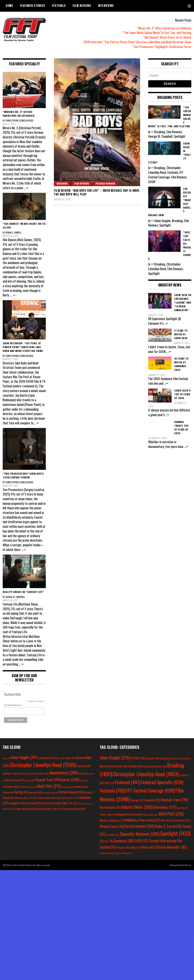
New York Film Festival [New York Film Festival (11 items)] (175, 820)
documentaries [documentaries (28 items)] (40, 773)
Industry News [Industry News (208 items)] (137, 807)
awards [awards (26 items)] (60, 758)
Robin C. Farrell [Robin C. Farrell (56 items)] (169, 826)
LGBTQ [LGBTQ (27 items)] (23, 787)
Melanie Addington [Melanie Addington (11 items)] (112, 820)
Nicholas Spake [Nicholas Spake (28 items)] (112, 826)
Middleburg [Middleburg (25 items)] (67, 787)
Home (9, 6)
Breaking (62, 183)
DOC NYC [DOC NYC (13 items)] (107, 783)
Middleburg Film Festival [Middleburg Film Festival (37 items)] (142, 820)
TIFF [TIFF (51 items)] (73, 803)
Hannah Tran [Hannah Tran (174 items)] (48, 780)
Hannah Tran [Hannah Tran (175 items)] (174, 800)
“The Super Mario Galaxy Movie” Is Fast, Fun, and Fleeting (157, 32)
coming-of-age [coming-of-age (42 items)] (12, 773)
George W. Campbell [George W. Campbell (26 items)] (145, 800)
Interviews (106, 6)
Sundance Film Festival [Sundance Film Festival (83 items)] (25, 803)
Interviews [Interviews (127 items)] (165, 807)
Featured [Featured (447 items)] (128, 782)
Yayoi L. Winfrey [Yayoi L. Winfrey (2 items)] (123, 853)
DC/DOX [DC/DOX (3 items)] (184, 775)
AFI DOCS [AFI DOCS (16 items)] (137, 758)
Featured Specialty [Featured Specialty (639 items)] (162, 782)
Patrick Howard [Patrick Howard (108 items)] (139, 826)
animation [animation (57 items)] (46, 758)
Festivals (59, 6)
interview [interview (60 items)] (10, 786)
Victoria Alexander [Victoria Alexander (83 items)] (171, 847)
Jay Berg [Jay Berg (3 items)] (182, 808)
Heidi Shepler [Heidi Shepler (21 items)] (110, 807)
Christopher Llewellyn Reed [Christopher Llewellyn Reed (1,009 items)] (43, 765)
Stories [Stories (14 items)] (106, 841)
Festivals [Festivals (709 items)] (113, 790)
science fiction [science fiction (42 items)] (47, 798)
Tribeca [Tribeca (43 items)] (147, 847)
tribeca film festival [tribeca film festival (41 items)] (74, 809)
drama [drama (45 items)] (84, 773)
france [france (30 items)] (30, 780)
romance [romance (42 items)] (21, 798)
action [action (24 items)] (6, 758)
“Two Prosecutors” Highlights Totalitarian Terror (162, 46)
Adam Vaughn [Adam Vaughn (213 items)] (114, 757)
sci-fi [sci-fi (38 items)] (33, 798)
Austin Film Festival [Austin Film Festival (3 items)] (181, 758)
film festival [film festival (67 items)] (15, 780)
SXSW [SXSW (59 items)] (47, 803)
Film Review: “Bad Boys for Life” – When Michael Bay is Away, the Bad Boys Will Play (97, 192)
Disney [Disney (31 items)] (26, 773)
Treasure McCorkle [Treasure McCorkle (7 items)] (127, 847)
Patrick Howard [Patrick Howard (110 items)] (71, 792)
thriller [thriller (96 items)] (60, 803)
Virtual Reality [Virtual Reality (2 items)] (107, 853)
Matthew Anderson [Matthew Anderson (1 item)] (151, 815)
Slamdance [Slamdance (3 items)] (113, 835)
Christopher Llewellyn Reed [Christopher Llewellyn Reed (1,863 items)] (146, 774)
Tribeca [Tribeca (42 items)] (57, 809)
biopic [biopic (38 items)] (70, 758)
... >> (26, 188)
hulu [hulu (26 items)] (84, 780)
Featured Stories (33, 6)
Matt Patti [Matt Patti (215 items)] (49, 786)
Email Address (13, 705)
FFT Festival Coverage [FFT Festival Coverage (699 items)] (150, 790)
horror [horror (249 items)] (70, 779)
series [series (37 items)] (61, 798)
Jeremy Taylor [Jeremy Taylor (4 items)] (108, 814)
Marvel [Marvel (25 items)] (33, 787)
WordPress (186, 865)
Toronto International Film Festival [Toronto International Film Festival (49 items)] (32, 809)
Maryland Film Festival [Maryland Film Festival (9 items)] (129, 814)
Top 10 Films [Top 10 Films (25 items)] (84, 804)
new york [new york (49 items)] (36, 792)
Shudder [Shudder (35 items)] (73, 798)
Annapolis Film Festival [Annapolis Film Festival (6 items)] (158, 758)
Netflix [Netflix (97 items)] (22, 792)
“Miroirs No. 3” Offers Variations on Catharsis (164, 28)
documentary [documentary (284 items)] (64, 773)
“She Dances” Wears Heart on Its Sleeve (167, 37)
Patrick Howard (105, 183)
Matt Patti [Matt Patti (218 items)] (171, 814)
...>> (167, 323)
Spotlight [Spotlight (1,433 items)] (175, 833)
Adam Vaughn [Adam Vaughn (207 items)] (24, 757)
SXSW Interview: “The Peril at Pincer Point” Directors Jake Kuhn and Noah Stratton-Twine (137, 42)
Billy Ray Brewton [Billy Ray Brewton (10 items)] (154, 766)
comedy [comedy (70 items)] (84, 766)
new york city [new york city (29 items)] (50, 792)
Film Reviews (82, 6)
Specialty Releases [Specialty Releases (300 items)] (140, 834)
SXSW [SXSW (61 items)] (141, 841)
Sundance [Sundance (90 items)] (123, 841)
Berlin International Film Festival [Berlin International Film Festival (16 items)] (121, 766)
